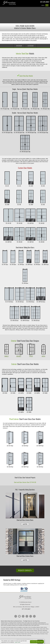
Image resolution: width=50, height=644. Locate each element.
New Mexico (32, 632)
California (8, 629)
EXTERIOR (31, 46)
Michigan (35, 631)
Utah (2, 635)
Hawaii (41, 629)
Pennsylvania (18, 634)
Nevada (15, 632)
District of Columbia (28, 629)
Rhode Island (24, 634)
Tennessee (43, 634)
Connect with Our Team (37, 642)
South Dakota (37, 634)
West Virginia (19, 635)
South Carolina (31, 634)
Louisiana (17, 631)
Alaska (42, 627)
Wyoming (29, 635)
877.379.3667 (45, 2)
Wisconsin (25, 635)
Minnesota (40, 631)
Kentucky (13, 631)
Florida (34, 629)
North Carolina (43, 632)
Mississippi (45, 631)
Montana (7, 632)
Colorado (12, 629)
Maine (21, 631)
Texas (46, 634)
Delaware (22, 629)
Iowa (6, 631)
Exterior (14, 341)
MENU (47, 5)
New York (37, 632)
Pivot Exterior (14, 419)
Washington (14, 635)
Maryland (24, 631)
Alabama (38, 627)
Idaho (44, 629)
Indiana (3, 631)
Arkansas (3, 629)
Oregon (13, 634)
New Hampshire (21, 632)
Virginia (9, 635)
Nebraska (11, 632)
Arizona (45, 627)
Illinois (47, 629)
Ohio (6, 634)
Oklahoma (9, 634)
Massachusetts (30, 631)
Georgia (38, 629)
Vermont (5, 635)
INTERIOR (19, 46)
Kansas (9, 631)
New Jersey (27, 632)
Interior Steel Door (23, 54)
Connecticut (17, 629)
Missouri (3, 632)
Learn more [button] (17, 642)
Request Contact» (25, 570)
